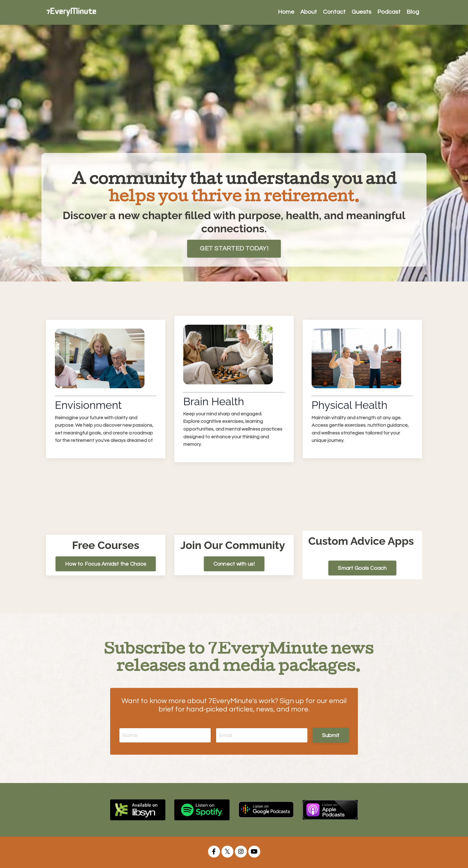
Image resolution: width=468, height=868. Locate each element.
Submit (331, 735)
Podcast (389, 12)
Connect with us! (234, 564)
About (309, 12)
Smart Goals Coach (362, 568)
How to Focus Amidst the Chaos (106, 564)
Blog (413, 12)
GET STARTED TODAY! (234, 248)
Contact (334, 12)
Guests (361, 12)
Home (286, 12)
